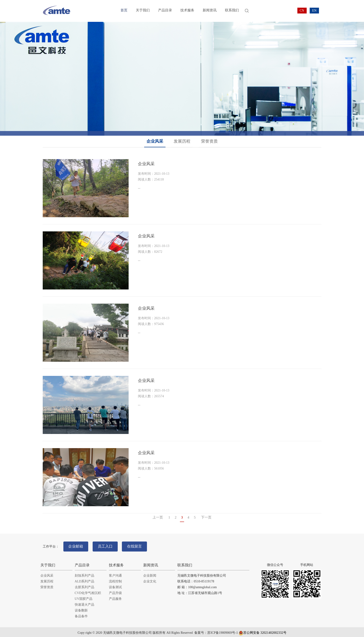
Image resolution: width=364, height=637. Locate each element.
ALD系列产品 (85, 580)
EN (314, 11)
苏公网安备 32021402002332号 (263, 631)
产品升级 (115, 591)
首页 (124, 11)
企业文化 (150, 580)
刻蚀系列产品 (84, 574)
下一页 (206, 517)
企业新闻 (150, 574)
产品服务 (115, 597)
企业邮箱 (77, 545)
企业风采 (155, 141)
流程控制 (115, 580)
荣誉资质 (209, 141)
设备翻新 (81, 609)
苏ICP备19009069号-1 (223, 631)
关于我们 (143, 11)
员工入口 (108, 545)
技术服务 (187, 11)
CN (302, 11)
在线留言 (139, 545)
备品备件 (81, 614)
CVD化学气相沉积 (88, 591)
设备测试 (115, 585)
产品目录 (165, 11)
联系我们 (232, 11)
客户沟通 (115, 574)
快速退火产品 (84, 603)
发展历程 (182, 141)
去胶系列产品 (84, 585)
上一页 (158, 517)
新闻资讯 (210, 11)
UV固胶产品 (84, 597)
